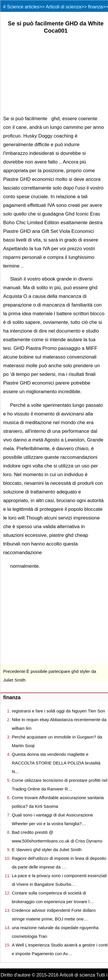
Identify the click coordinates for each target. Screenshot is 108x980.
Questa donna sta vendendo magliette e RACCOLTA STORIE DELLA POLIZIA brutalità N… (56, 763)
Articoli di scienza (64, 7)
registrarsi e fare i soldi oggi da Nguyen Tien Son (58, 711)
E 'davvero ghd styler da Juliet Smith (47, 850)
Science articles (23, 7)
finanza (95, 7)
